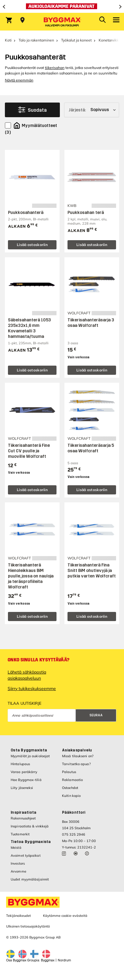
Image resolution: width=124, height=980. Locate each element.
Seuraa (96, 715)
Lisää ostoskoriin (32, 245)
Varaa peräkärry (24, 772)
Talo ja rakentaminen (36, 40)
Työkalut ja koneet (76, 40)
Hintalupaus (20, 764)
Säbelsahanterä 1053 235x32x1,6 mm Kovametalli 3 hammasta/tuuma (29, 328)
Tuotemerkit (20, 834)
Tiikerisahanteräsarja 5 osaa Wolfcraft (91, 448)
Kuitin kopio (71, 796)
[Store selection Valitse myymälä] (22, 20)
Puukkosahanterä (26, 213)
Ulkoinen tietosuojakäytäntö (28, 926)
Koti (8, 40)
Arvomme (18, 871)
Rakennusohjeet (23, 818)
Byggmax (48, 960)
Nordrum (64, 960)
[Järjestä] (92, 110)
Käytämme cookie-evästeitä (65, 916)
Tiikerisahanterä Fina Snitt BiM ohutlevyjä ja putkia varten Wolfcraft (92, 571)
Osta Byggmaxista (29, 750)
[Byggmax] (62, 22)
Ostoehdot (70, 788)
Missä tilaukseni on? (78, 756)
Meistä (16, 848)
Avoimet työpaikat (26, 855)
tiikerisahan (55, 68)
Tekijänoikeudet (18, 916)
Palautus (69, 772)
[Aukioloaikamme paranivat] (62, 6)
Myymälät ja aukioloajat (30, 756)
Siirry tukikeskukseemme (32, 689)
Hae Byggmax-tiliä (26, 780)
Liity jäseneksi (22, 788)
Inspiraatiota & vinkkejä (30, 826)
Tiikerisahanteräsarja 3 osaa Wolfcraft (91, 323)
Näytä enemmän (19, 80)
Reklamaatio (72, 780)
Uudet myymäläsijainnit (30, 879)
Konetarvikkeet (111, 40)
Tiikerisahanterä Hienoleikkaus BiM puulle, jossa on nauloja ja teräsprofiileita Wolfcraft (31, 576)
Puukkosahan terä (86, 213)
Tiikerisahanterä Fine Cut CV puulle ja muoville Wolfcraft (29, 451)
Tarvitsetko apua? (76, 764)
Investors (18, 863)
